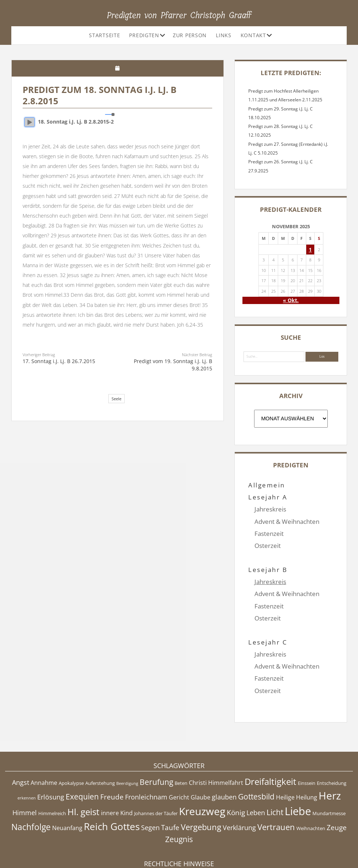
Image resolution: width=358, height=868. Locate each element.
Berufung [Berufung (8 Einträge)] (156, 746)
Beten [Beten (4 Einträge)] (181, 747)
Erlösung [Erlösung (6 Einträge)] (51, 761)
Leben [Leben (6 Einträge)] (256, 776)
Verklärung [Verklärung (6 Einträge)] (239, 791)
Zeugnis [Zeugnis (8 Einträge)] (179, 803)
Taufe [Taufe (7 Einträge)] (170, 791)
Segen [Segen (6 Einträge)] (150, 791)
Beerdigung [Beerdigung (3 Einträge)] (127, 747)
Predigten (144, 35)
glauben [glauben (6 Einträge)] (224, 761)
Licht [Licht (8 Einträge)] (275, 776)
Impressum (179, 844)
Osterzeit (268, 546)
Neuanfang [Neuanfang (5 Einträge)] (67, 791)
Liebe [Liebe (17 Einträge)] (298, 775)
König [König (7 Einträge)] (236, 776)
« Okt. (291, 300)
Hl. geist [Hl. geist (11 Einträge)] (83, 775)
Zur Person (190, 35)
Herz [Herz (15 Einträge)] (330, 759)
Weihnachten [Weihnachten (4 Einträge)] (311, 792)
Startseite (104, 35)
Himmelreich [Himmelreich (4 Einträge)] (52, 777)
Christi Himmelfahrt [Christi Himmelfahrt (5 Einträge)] (216, 746)
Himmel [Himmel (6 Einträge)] (25, 776)
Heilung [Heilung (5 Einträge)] (307, 761)
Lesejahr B (268, 558)
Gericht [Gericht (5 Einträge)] (179, 761)
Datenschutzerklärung (179, 851)
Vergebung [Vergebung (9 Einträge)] (201, 791)
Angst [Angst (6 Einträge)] (21, 746)
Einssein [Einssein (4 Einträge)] (307, 747)
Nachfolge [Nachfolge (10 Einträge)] (31, 790)
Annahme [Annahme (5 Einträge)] (44, 746)
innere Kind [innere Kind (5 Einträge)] (117, 776)
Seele (116, 399)
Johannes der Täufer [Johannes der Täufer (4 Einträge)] (156, 777)
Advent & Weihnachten (287, 521)
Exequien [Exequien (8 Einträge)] (82, 760)
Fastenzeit (269, 534)
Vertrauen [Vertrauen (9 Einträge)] (276, 791)
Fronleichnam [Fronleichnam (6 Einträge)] (146, 761)
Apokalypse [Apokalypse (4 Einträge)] (71, 747)
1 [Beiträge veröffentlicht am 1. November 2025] (310, 250)
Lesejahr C (268, 618)
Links (224, 35)
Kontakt (253, 35)
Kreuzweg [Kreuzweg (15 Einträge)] (202, 775)
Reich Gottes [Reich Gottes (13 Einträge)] (112, 790)
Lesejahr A (268, 497)
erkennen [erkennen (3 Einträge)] (27, 762)
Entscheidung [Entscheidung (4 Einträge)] (332, 747)
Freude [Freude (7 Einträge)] (112, 761)
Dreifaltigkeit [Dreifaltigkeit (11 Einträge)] (271, 745)
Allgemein (266, 485)
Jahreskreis (270, 509)
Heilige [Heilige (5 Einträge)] (285, 761)
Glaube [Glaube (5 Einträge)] (201, 761)
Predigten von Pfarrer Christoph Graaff (179, 15)
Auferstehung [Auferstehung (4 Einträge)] (100, 747)
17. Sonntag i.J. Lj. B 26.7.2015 (59, 361)
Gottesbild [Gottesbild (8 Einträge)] (256, 760)
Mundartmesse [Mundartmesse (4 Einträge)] (329, 777)
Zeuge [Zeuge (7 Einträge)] (337, 791)
